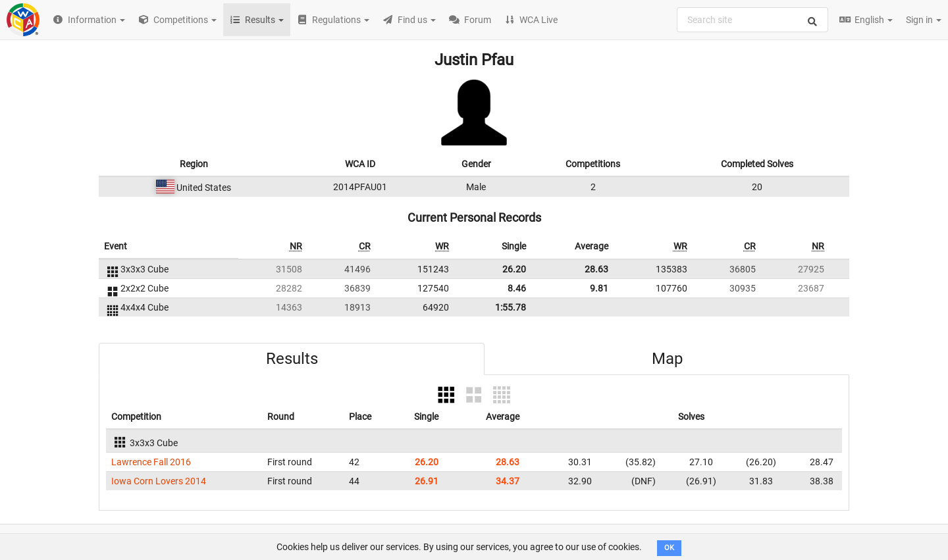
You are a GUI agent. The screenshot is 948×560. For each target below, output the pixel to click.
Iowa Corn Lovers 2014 (159, 481)
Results (292, 359)
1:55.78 (511, 307)
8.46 (517, 288)
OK (669, 548)
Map (667, 359)
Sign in (924, 20)
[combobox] (752, 20)
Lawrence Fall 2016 (151, 462)
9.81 (599, 288)
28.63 (596, 269)
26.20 (514, 269)
